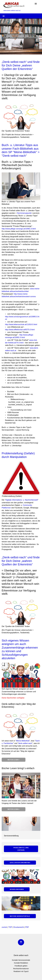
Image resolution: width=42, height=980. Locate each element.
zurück (4, 927)
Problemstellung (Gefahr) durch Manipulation (18, 455)
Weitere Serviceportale (20, 916)
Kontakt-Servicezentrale (21, 960)
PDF (27, 927)
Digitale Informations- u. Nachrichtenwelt (22, 500)
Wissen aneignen (17, 889)
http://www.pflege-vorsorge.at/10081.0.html (19, 229)
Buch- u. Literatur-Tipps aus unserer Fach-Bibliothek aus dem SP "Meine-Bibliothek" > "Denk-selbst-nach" (21, 150)
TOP (10, 927)
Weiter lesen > (13, 760)
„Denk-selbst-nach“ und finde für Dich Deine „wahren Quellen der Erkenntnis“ (21, 65)
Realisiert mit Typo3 (21, 971)
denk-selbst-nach (25, 743)
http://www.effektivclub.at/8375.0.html (20, 330)
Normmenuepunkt (24, 213)
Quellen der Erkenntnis (20, 863)
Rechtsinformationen (21, 969)
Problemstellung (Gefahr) (21, 849)
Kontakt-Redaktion (21, 963)
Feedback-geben (21, 966)
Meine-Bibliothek (23, 741)
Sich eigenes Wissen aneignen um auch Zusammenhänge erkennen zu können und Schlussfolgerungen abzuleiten (20, 649)
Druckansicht (19, 927)
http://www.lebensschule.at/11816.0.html (21, 324)
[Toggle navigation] (36, 4)
